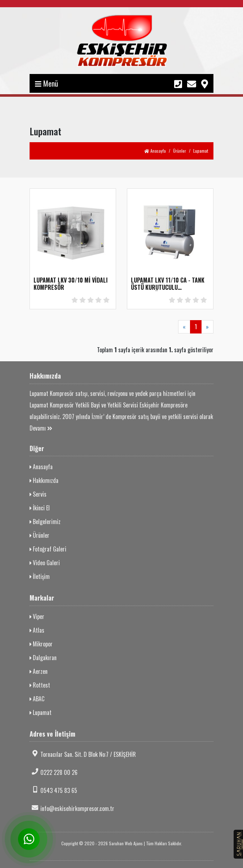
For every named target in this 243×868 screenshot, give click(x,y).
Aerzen (39, 671)
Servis (38, 494)
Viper (37, 616)
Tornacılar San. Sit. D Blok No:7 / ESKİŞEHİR (83, 754)
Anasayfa (155, 151)
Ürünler (180, 151)
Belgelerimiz (45, 522)
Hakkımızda (44, 480)
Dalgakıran (43, 658)
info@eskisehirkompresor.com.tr (72, 808)
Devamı (41, 428)
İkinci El (40, 508)
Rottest (40, 685)
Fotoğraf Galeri (48, 549)
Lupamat (41, 712)
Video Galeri (45, 563)
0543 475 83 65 (53, 790)
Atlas (37, 630)
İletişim (40, 576)
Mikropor (41, 644)
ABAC (37, 699)
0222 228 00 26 (54, 772)
